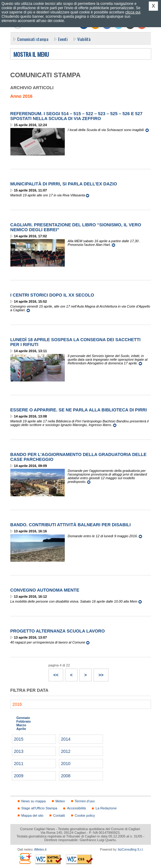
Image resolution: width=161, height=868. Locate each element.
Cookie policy (85, 815)
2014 (66, 739)
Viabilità (84, 39)
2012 (66, 751)
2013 (19, 751)
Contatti (59, 815)
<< (54, 673)
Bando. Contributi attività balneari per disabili (71, 525)
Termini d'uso (85, 801)
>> (99, 673)
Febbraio (24, 721)
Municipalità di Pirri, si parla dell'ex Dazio (64, 184)
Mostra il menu (31, 55)
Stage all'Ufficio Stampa (39, 808)
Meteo (60, 801)
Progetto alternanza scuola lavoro (58, 631)
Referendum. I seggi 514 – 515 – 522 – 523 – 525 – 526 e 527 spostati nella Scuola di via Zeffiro (77, 116)
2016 (17, 704)
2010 (66, 764)
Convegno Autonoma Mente (45, 590)
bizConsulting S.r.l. (131, 850)
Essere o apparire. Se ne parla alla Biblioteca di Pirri (79, 410)
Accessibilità (76, 808)
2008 (66, 776)
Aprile (21, 729)
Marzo (21, 725)
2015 (19, 739)
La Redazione (106, 808)
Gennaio (23, 718)
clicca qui (133, 12)
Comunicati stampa (33, 39)
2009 (19, 776)
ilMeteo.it (40, 850)
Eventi (63, 39)
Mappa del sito (33, 815)
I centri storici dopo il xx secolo (52, 295)
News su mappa (34, 801)
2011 (19, 764)
